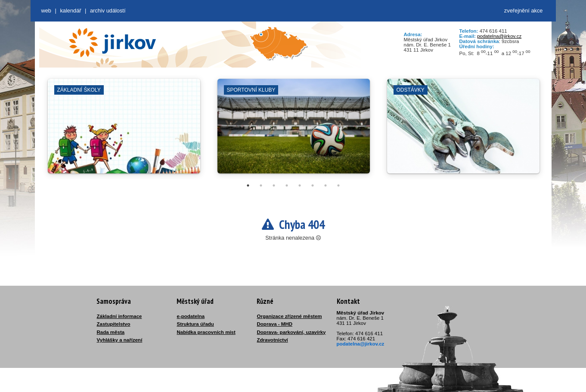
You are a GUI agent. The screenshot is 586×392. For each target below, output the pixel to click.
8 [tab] (338, 185)
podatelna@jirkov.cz (499, 36)
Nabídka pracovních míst (206, 332)
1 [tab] (248, 185)
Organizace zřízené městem (290, 316)
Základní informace (119, 316)
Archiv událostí (108, 11)
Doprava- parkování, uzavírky (291, 332)
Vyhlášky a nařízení (120, 340)
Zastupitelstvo (114, 324)
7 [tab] (326, 185)
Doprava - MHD (275, 324)
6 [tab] (313, 185)
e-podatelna (191, 316)
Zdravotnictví (273, 340)
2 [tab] (261, 185)
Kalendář (70, 11)
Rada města (111, 332)
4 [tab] (287, 185)
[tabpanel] (124, 130)
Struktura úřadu (195, 324)
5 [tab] (300, 185)
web (46, 11)
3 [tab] (274, 185)
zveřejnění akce (524, 11)
